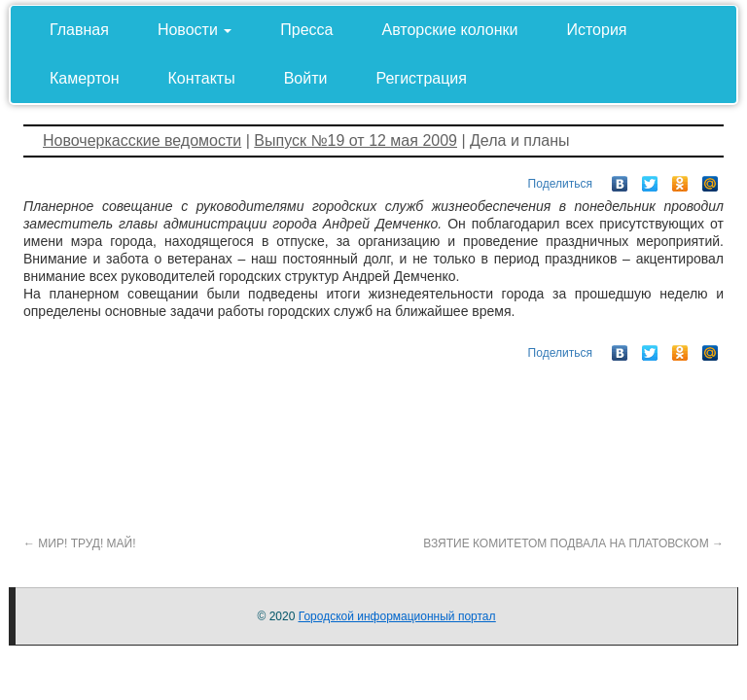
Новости (195, 30)
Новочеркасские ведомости (142, 140)
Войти (306, 78)
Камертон (85, 78)
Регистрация (421, 78)
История (596, 30)
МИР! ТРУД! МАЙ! (80, 543)
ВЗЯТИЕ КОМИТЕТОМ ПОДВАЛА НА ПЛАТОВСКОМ (573, 543)
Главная (79, 30)
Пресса (306, 30)
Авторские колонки (450, 30)
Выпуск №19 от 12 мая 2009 (356, 140)
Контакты (202, 78)
